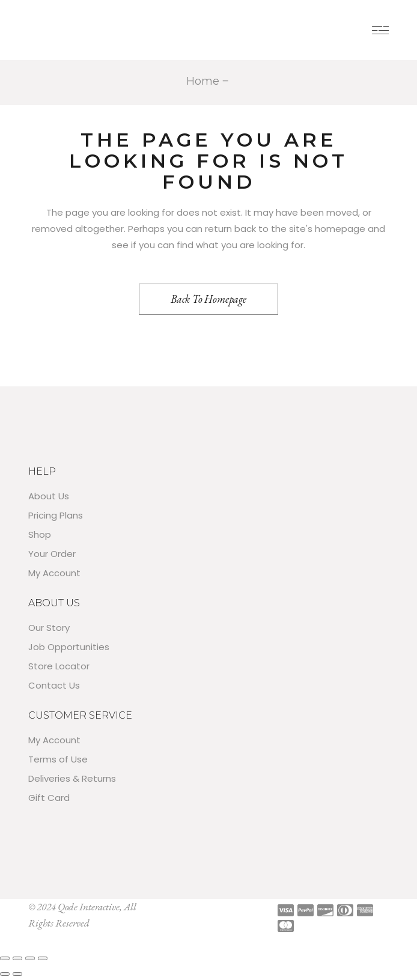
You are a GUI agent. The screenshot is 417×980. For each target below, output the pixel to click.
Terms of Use (58, 759)
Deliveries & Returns (72, 778)
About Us (49, 496)
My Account (54, 573)
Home (203, 81)
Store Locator (59, 666)
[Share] (30, 958)
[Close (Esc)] (43, 958)
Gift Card (49, 798)
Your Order (52, 554)
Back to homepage (208, 299)
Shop (40, 534)
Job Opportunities (69, 647)
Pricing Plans (56, 515)
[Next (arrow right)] (17, 974)
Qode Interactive (89, 907)
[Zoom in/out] (5, 958)
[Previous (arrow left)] (5, 974)
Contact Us (54, 685)
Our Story (49, 628)
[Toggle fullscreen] (17, 958)
